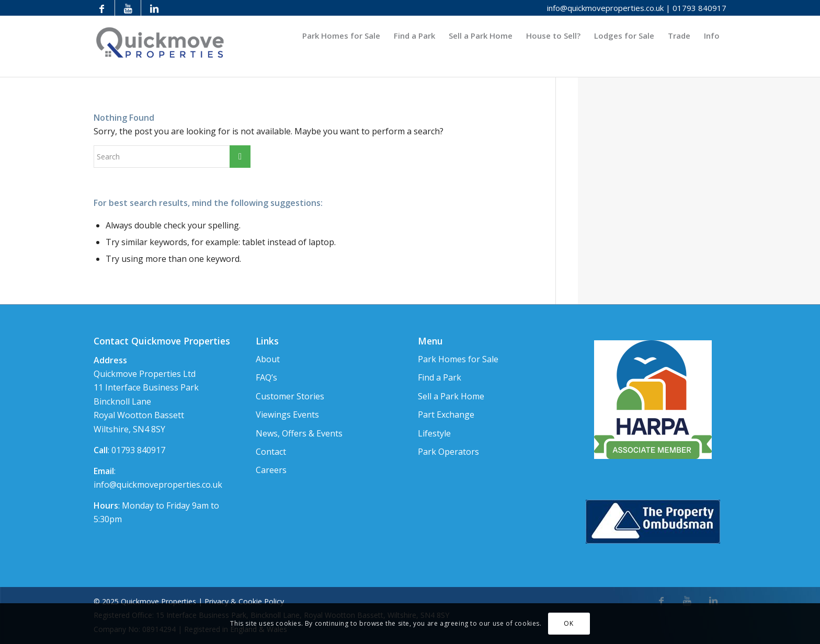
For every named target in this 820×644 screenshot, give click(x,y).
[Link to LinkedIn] (154, 8)
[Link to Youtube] (128, 8)
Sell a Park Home (451, 396)
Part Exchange (446, 415)
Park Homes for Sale (458, 359)
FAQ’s (266, 377)
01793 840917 (699, 8)
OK (568, 623)
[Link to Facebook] (102, 8)
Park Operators (448, 452)
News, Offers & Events (299, 433)
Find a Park (440, 377)
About (268, 359)
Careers (271, 470)
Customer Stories (290, 396)
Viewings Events (287, 415)
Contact (271, 452)
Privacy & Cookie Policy (244, 601)
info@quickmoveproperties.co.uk (605, 8)
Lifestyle (434, 433)
